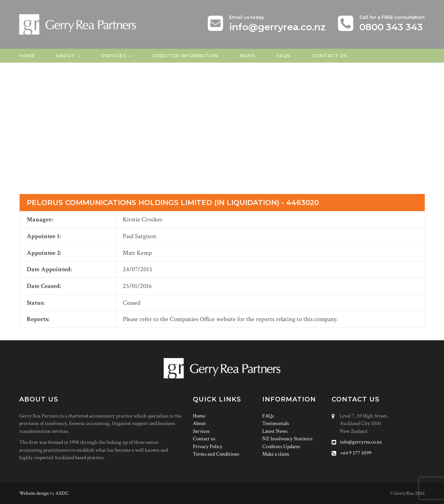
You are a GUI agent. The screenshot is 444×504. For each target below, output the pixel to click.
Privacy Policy (208, 447)
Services (113, 56)
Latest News (275, 431)
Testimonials (276, 423)
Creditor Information (185, 56)
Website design (34, 493)
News (247, 56)
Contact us (330, 56)
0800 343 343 (391, 27)
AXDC (62, 493)
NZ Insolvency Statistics (287, 439)
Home (27, 56)
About (65, 56)
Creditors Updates (281, 447)
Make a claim (276, 454)
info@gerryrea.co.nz (277, 27)
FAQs (284, 56)
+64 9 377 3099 (351, 453)
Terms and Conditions (216, 454)
